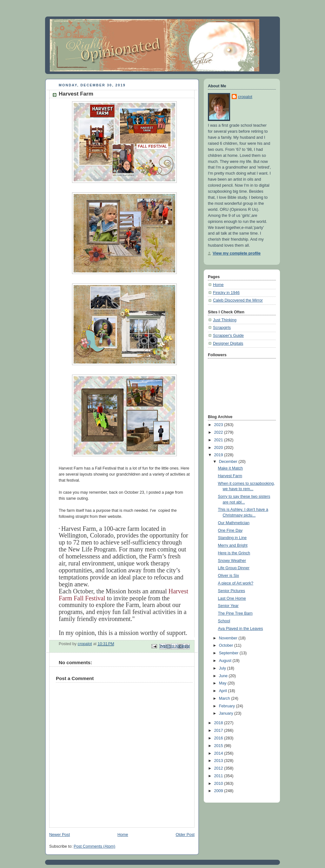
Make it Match (230, 468)
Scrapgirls (222, 328)
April (224, 691)
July (223, 668)
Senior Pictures (232, 591)
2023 (219, 425)
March (225, 698)
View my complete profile (237, 253)
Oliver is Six (229, 576)
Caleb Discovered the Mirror (238, 300)
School (224, 621)
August (226, 661)
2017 (219, 731)
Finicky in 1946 (226, 293)
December (229, 462)
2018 (219, 723)
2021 (219, 440)
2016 (219, 738)
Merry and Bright (233, 545)
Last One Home (232, 598)
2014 (219, 753)
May (223, 683)
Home (123, 835)
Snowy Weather (232, 561)
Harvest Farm (230, 476)
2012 (219, 768)
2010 (219, 784)
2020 (219, 448)
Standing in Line (232, 538)
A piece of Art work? (236, 583)
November (229, 638)
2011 (219, 776)
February (228, 706)
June (224, 676)
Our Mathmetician (234, 523)
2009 (219, 791)
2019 (219, 455)
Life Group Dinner (234, 568)
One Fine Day (230, 531)
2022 (219, 432)
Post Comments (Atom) (94, 846)
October (227, 645)
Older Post (185, 835)
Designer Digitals (228, 344)
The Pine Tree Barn (235, 613)
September (229, 653)
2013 (219, 761)
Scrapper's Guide (228, 336)
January (227, 713)
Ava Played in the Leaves (241, 629)
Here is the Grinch (234, 553)
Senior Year (228, 606)
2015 (219, 746)
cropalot (245, 97)
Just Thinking (225, 320)
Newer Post (60, 835)
